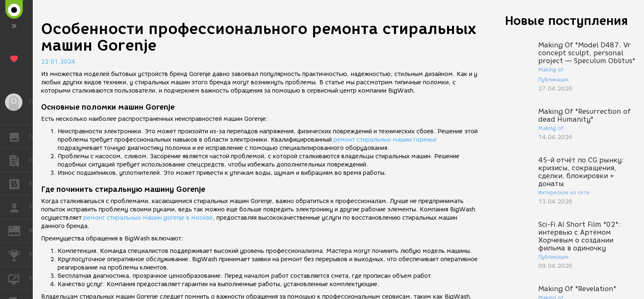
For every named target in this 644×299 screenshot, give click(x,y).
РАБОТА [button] (18, 207)
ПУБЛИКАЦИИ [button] (18, 160)
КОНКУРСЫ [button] (18, 255)
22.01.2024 (58, 62)
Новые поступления (566, 21)
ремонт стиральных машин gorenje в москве (148, 218)
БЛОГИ (18, 183)
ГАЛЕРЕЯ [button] (18, 137)
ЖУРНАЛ (18, 230)
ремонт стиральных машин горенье (385, 140)
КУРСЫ (18, 278)
